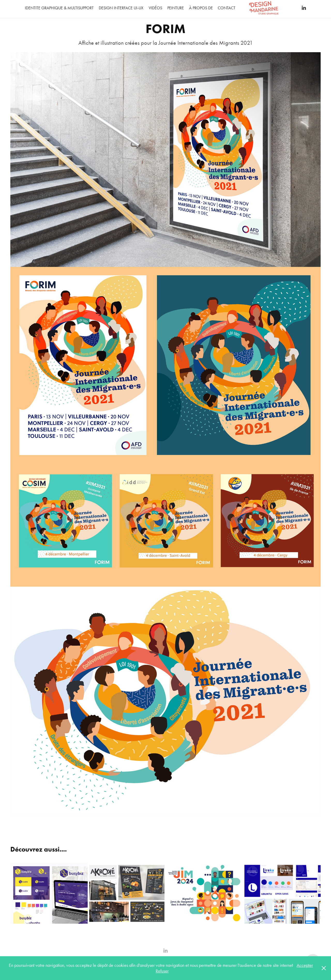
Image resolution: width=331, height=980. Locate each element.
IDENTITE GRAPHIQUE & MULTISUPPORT (59, 8)
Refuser (162, 971)
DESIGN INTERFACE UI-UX (121, 8)
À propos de (201, 8)
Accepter (305, 965)
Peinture (176, 8)
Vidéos (155, 8)
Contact (227, 8)
